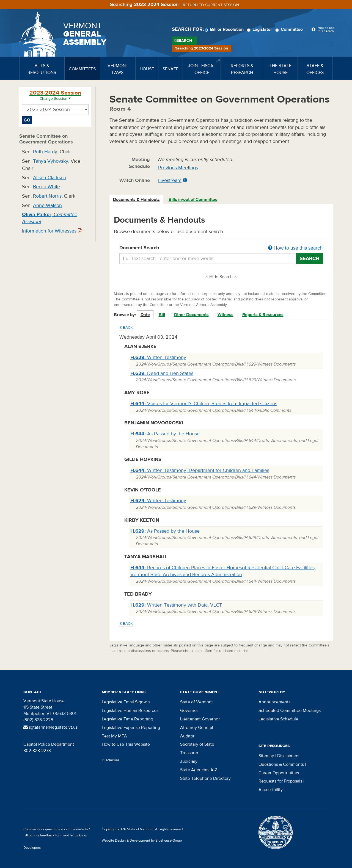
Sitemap (266, 756)
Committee (290, 29)
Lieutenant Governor (200, 719)
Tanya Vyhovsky (51, 161)
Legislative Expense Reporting (131, 728)
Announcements (274, 702)
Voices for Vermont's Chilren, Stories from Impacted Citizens (204, 404)
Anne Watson (47, 205)
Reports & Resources (263, 315)
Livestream (170, 180)
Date (145, 315)
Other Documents (191, 315)
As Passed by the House (165, 434)
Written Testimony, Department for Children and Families (200, 470)
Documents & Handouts (136, 200)
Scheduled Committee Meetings (290, 711)
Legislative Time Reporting (127, 719)
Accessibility (271, 790)
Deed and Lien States (162, 373)
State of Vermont (196, 702)
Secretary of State (197, 744)
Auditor (187, 736)
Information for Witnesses (52, 231)
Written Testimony (158, 357)
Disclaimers (288, 756)
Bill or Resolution (225, 29)
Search (184, 41)
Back (126, 328)
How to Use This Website (126, 744)
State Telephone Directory (205, 778)
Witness (226, 315)
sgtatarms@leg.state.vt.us (50, 727)
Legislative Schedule (278, 719)
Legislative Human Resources (130, 711)
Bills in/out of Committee (193, 200)
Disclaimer (111, 760)
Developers (32, 848)
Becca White (46, 187)
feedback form (51, 835)
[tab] (137, 200)
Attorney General (197, 728)
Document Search (221, 248)
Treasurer (189, 753)
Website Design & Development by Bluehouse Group (142, 841)
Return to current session (211, 5)
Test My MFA (114, 736)
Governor (189, 711)
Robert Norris (47, 196)
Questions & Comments (281, 764)
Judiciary (189, 761)
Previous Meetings (178, 168)
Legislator (260, 29)
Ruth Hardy (45, 152)
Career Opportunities (279, 773)
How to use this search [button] (295, 248)
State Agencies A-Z (199, 770)
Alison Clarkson (50, 178)
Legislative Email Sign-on (126, 702)
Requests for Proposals (280, 781)
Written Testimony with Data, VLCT (176, 605)
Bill (162, 315)
